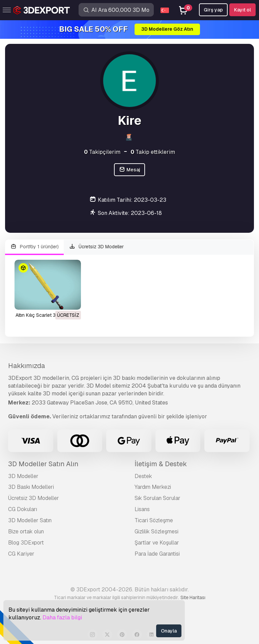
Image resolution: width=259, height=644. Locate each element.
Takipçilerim (102, 152)
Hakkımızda (26, 366)
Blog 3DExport (26, 543)
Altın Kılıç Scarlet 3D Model (45, 315)
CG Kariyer (21, 554)
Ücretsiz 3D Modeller (97, 247)
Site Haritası (193, 597)
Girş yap (213, 10)
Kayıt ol (242, 10)
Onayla (169, 631)
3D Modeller (23, 476)
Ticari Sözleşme (154, 520)
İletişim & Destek (161, 464)
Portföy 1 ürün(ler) (34, 247)
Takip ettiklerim (153, 152)
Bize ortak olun (26, 531)
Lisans (142, 509)
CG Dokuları (23, 509)
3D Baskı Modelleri (31, 487)
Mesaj (129, 170)
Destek (143, 476)
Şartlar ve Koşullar (157, 543)
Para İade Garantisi (157, 554)
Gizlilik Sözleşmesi (156, 531)
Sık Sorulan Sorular (157, 498)
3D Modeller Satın (30, 520)
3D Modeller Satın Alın (43, 464)
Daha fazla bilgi (62, 618)
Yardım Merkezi (153, 487)
